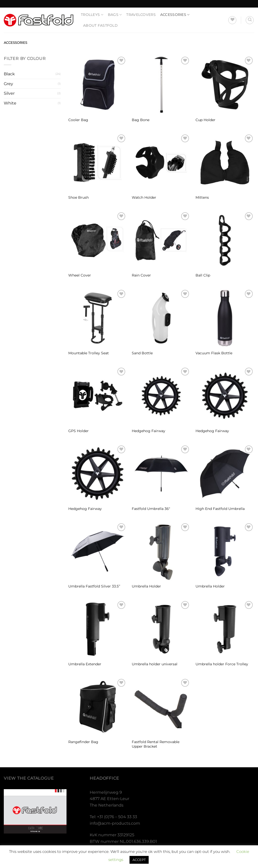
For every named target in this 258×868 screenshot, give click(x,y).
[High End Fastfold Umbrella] (225, 474)
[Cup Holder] (225, 85)
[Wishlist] (232, 20)
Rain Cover (141, 275)
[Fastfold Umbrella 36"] (161, 474)
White (10, 103)
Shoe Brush (78, 197)
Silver (9, 93)
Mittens (202, 197)
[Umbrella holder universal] (161, 629)
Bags (115, 15)
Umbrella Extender (85, 664)
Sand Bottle (142, 353)
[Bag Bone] (161, 85)
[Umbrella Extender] (98, 629)
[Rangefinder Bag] (98, 707)
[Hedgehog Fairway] (161, 396)
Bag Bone (141, 120)
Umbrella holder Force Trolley (222, 664)
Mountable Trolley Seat (89, 353)
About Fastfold (100, 25)
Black (9, 74)
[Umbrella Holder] (161, 551)
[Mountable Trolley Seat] (98, 318)
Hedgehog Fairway (149, 431)
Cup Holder (205, 120)
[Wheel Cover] (98, 240)
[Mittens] (225, 163)
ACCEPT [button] (139, 860)
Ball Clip (203, 275)
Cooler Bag (78, 120)
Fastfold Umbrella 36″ (151, 509)
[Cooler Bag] (98, 85)
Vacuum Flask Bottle (214, 353)
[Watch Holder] (161, 163)
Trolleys (92, 15)
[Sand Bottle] (161, 318)
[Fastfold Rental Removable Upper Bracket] (161, 707)
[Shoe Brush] (98, 163)
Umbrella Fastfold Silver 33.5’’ (94, 586)
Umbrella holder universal (155, 664)
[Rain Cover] (161, 240)
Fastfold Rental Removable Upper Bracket (156, 744)
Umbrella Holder (146, 586)
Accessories (175, 15)
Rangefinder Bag (83, 742)
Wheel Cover (80, 275)
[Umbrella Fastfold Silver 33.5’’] (98, 551)
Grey (8, 84)
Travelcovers (141, 15)
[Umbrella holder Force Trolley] (225, 629)
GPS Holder (78, 431)
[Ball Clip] (225, 240)
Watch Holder (144, 197)
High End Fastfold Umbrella (220, 509)
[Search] (250, 20)
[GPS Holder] (98, 396)
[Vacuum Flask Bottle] (225, 318)
